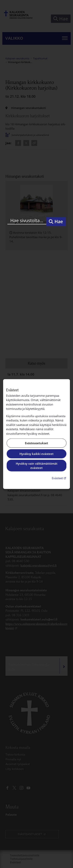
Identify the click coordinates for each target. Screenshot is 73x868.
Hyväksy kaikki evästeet (36, 454)
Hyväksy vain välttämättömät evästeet (37, 466)
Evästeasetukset (36, 443)
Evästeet (59, 478)
